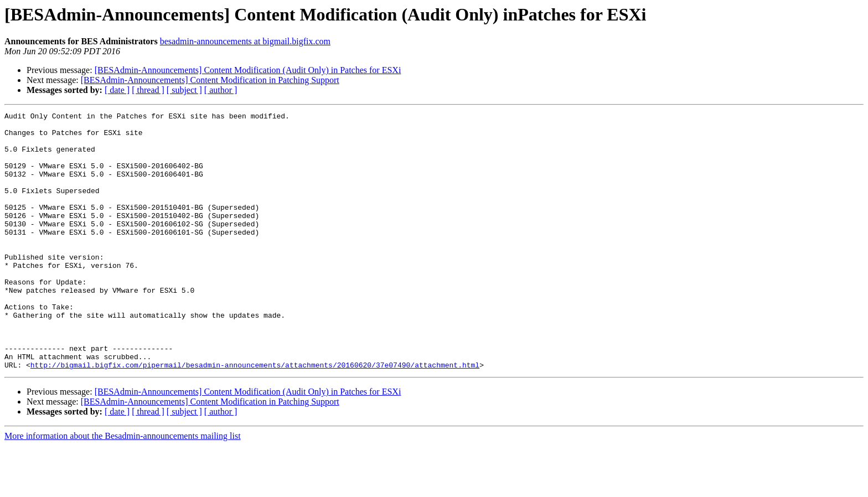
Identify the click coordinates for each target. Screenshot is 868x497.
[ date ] (117, 90)
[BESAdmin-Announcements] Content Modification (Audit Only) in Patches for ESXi (248, 70)
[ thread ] (148, 90)
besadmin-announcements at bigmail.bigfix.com (245, 41)
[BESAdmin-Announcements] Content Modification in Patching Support (210, 80)
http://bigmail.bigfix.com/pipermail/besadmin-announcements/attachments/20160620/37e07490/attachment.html (255, 416)
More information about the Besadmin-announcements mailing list (123, 487)
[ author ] (221, 90)
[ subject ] (184, 90)
